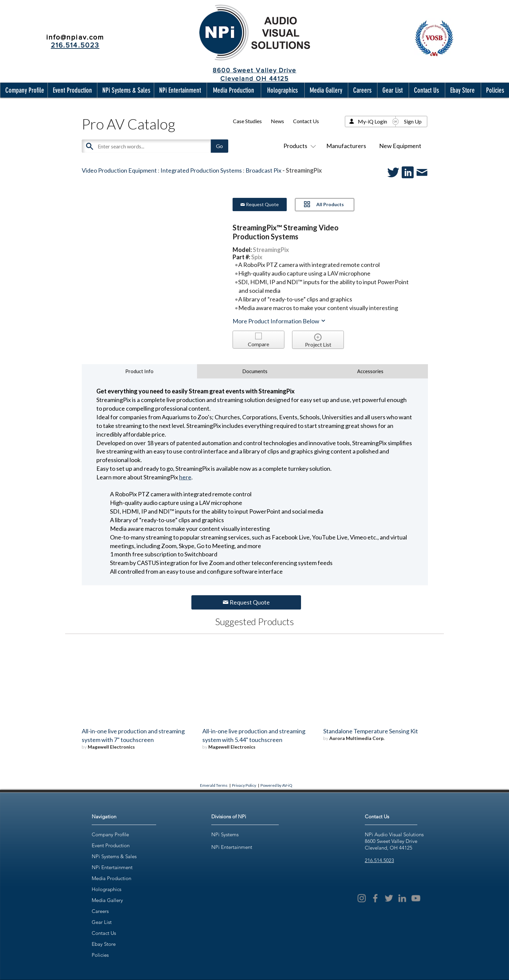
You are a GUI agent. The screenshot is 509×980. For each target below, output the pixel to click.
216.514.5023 (379, 860)
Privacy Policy (244, 785)
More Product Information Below (279, 321)
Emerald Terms (214, 785)
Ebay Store (104, 944)
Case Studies (247, 121)
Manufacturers (346, 146)
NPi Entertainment (112, 867)
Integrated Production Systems (201, 170)
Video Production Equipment (119, 170)
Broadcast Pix (263, 170)
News (277, 121)
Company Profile (110, 834)
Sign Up (413, 121)
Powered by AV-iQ (276, 785)
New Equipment (400, 146)
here (185, 477)
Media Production (111, 878)
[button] (23, 90)
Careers (100, 911)
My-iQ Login (372, 121)
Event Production (111, 845)
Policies (100, 955)
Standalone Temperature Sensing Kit (371, 731)
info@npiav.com (75, 37)
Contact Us (306, 121)
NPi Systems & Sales (114, 856)
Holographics (106, 889)
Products (298, 146)
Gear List (102, 922)
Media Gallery (107, 900)
